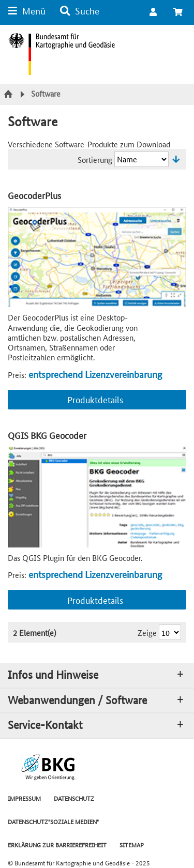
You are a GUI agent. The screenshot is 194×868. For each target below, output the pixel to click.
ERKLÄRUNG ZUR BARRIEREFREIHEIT (57, 844)
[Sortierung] (141, 159)
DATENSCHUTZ (74, 798)
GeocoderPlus (34, 195)
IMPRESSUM (24, 798)
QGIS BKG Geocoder (47, 435)
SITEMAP (132, 844)
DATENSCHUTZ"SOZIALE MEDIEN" (53, 821)
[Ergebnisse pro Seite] (170, 632)
